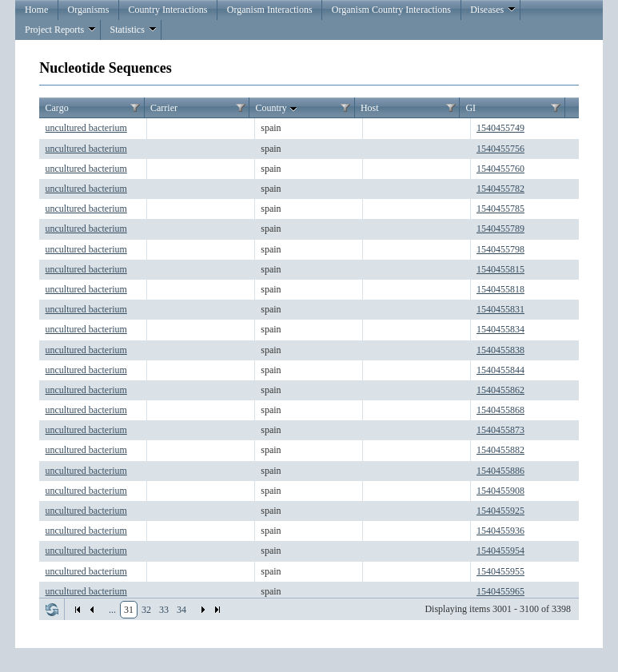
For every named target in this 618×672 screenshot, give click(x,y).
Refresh (52, 610)
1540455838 (500, 350)
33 (164, 610)
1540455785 (500, 209)
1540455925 (500, 511)
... (112, 610)
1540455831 (500, 309)
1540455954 (500, 551)
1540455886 (500, 471)
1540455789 (500, 229)
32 (146, 610)
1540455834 (500, 329)
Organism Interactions (270, 10)
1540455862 (500, 390)
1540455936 (500, 531)
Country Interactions (168, 10)
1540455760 (500, 169)
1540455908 (500, 491)
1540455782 (500, 189)
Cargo (57, 108)
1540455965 (500, 591)
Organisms (89, 10)
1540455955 (500, 571)
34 (181, 610)
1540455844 (500, 370)
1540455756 (500, 149)
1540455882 (500, 450)
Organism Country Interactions (391, 10)
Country (277, 109)
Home (36, 10)
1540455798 (500, 249)
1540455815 (500, 269)
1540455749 (500, 128)
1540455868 (500, 410)
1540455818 (500, 289)
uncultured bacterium (86, 128)
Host (370, 108)
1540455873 (500, 430)
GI (470, 108)
